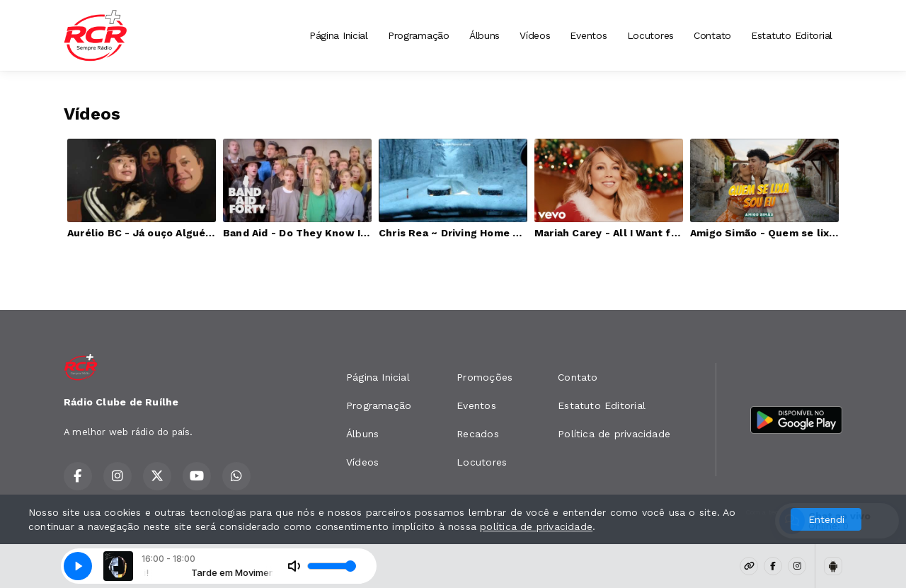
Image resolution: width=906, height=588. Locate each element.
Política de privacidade (614, 434)
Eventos (588, 35)
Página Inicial (339, 35)
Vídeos (535, 35)
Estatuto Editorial (792, 35)
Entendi (826, 519)
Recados (477, 434)
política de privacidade (536, 526)
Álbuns (484, 35)
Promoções (484, 377)
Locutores (650, 35)
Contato (712, 35)
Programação (419, 35)
